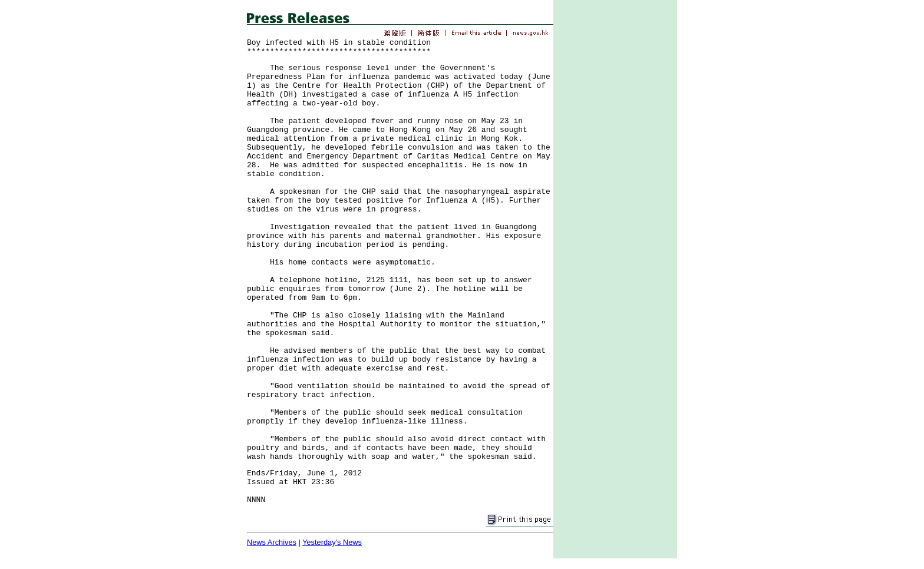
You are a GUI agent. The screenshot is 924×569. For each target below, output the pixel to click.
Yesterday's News (332, 542)
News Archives (272, 542)
